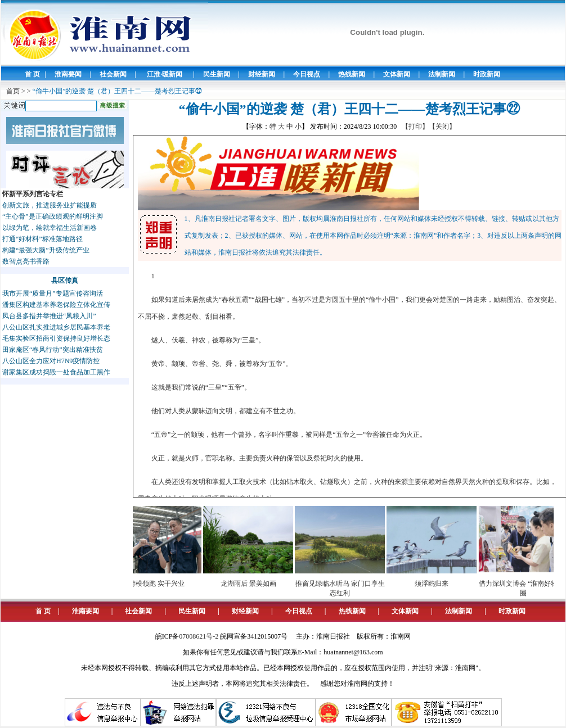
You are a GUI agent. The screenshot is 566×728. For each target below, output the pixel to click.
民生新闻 (217, 74)
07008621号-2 (199, 636)
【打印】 (415, 126)
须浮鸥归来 (435, 584)
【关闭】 (442, 126)
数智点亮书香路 (26, 261)
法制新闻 (442, 74)
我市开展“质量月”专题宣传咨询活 (53, 293)
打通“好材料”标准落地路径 (42, 239)
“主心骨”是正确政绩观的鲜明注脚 (53, 216)
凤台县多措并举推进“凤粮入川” (49, 316)
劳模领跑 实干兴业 (161, 584)
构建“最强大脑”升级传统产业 (46, 250)
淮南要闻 (68, 74)
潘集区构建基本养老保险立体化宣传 (56, 305)
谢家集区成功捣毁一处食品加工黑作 (56, 372)
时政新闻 (487, 74)
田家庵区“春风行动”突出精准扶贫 (53, 350)
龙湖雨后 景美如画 (252, 584)
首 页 (32, 74)
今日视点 (307, 74)
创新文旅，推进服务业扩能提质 (50, 205)
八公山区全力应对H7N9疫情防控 (51, 361)
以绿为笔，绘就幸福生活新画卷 (50, 228)
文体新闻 (397, 74)
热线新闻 (352, 74)
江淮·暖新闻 (165, 74)
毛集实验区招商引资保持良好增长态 (56, 338)
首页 (13, 91)
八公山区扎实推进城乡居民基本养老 (56, 327)
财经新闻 (262, 74)
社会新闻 (113, 74)
